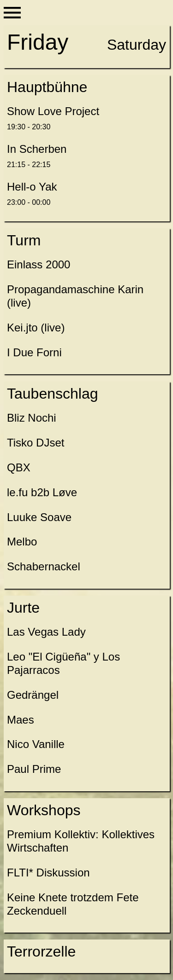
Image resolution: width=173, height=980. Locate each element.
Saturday (137, 45)
